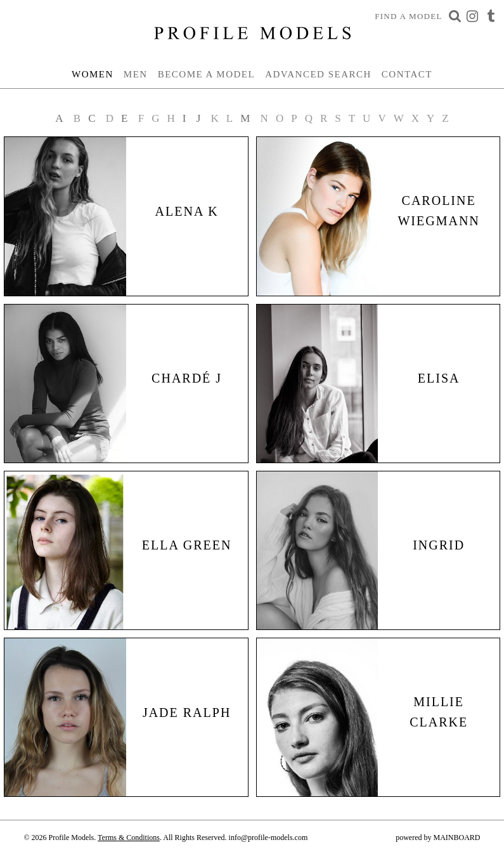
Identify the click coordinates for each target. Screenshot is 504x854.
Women (93, 74)
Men (136, 74)
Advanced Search (318, 74)
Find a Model (409, 16)
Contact (407, 74)
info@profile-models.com (268, 838)
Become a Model (207, 74)
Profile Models (252, 33)
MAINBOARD (456, 838)
